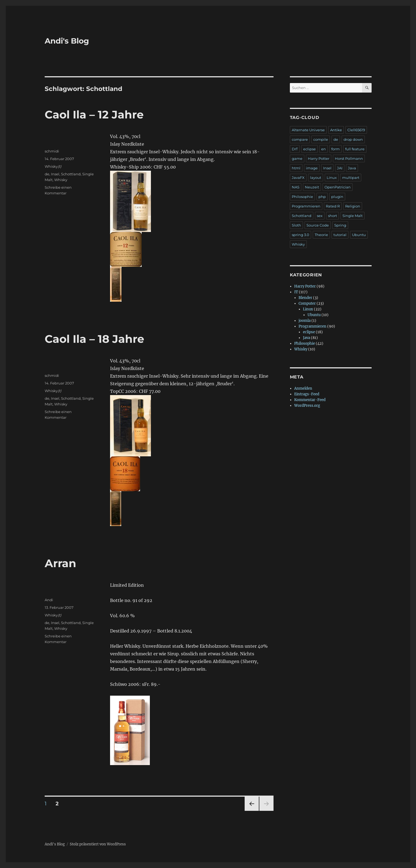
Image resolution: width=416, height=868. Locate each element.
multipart (351, 178)
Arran (60, 563)
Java (352, 168)
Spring (340, 225)
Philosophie (302, 197)
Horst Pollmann (349, 158)
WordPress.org (307, 406)
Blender (305, 298)
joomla (305, 321)
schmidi (52, 151)
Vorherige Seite (251, 811)
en (324, 149)
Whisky (51, 166)
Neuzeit (312, 187)
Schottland (71, 174)
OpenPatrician (338, 187)
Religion (353, 206)
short (333, 216)
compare (300, 139)
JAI (340, 168)
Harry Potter (319, 158)
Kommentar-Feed (310, 400)
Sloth (296, 225)
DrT (295, 149)
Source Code (318, 225)
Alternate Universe (308, 130)
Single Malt (353, 216)
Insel (55, 174)
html (296, 168)
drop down (353, 139)
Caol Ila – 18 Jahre (94, 339)
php (322, 197)
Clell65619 (356, 130)
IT (296, 292)
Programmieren (306, 206)
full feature (355, 149)
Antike (336, 130)
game (297, 158)
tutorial (340, 235)
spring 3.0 (300, 235)
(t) (60, 166)
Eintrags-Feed (307, 394)
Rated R (333, 206)
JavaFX (298, 178)
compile (321, 139)
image (312, 168)
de (47, 174)
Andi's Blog (67, 41)
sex (320, 216)
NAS (296, 187)
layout (316, 178)
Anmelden (303, 388)
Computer (307, 303)
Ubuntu (359, 235)
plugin (337, 197)
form (335, 149)
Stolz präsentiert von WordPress (98, 844)
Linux (332, 178)
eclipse (309, 149)
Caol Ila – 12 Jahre (94, 114)
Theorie (321, 235)
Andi (49, 600)
